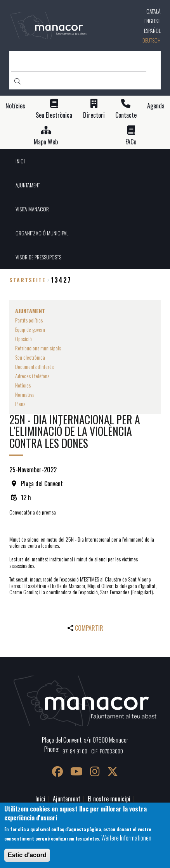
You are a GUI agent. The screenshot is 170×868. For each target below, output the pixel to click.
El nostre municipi (109, 799)
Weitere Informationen (126, 838)
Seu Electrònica (54, 115)
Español (152, 30)
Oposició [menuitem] (23, 339)
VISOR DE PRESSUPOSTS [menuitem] (38, 257)
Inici (40, 799)
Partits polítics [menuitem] (29, 320)
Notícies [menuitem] (23, 385)
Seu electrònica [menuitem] (30, 357)
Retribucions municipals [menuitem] (38, 348)
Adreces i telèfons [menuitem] (32, 376)
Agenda (156, 106)
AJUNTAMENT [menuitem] (28, 185)
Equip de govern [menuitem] (30, 329)
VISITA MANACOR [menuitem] (32, 209)
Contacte (126, 115)
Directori (94, 115)
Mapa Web (46, 142)
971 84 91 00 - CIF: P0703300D (93, 751)
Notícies (15, 106)
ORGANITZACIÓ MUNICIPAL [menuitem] (42, 233)
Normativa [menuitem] (25, 394)
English (153, 21)
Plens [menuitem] (20, 404)
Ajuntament (67, 799)
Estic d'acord (27, 855)
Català (154, 11)
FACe (131, 142)
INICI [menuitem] (20, 161)
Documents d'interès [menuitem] (34, 366)
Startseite (28, 280)
